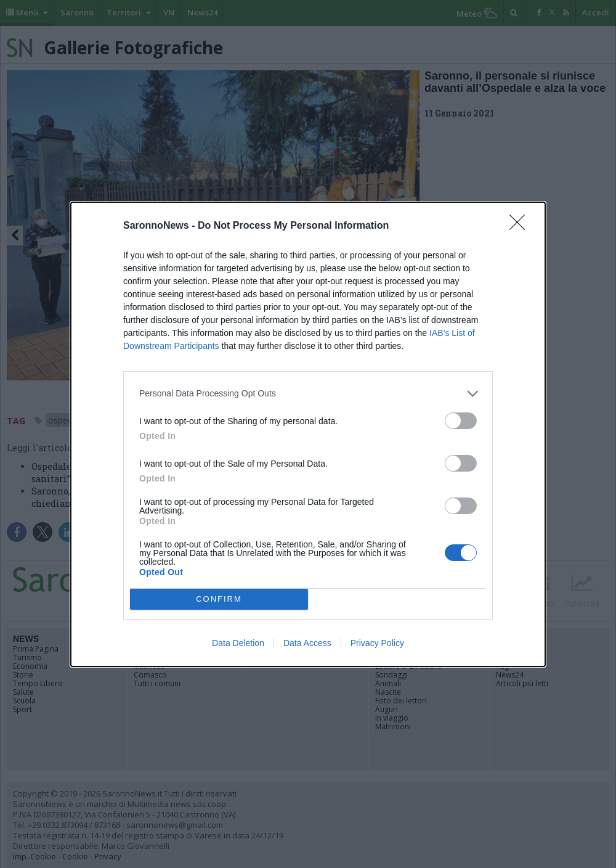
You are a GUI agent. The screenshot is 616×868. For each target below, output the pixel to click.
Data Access (307, 643)
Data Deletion (238, 643)
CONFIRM (219, 599)
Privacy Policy (377, 643)
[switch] (461, 421)
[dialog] (308, 434)
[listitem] (308, 394)
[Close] (521, 226)
